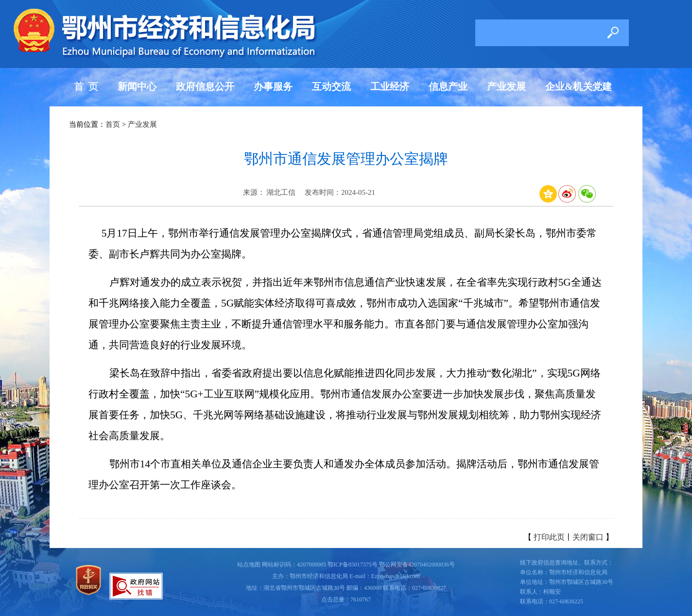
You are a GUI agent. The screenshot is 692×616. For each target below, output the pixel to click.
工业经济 (390, 86)
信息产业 (448, 86)
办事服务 (273, 86)
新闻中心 (137, 86)
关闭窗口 (588, 537)
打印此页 (549, 537)
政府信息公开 (205, 86)
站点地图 (249, 565)
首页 (113, 124)
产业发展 (506, 86)
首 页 (86, 86)
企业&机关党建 (579, 86)
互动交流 (331, 86)
